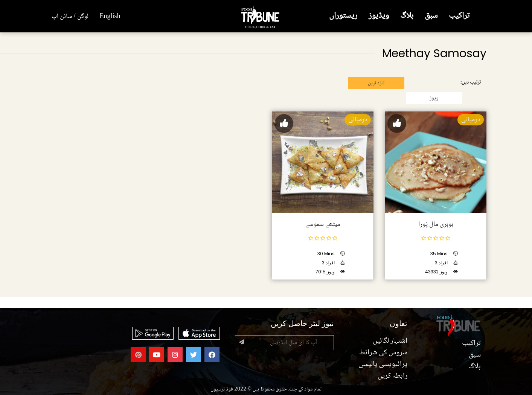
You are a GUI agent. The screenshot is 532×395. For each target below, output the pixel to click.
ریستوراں (343, 16)
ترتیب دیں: (471, 82)
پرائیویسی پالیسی (383, 364)
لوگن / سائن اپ (70, 17)
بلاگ (407, 16)
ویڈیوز (379, 16)
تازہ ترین (376, 83)
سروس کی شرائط (383, 353)
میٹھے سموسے (323, 224)
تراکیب (459, 16)
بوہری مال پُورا (435, 224)
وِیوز (434, 98)
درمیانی (471, 120)
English (110, 17)
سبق (431, 16)
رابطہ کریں (393, 376)
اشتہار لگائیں (390, 341)
